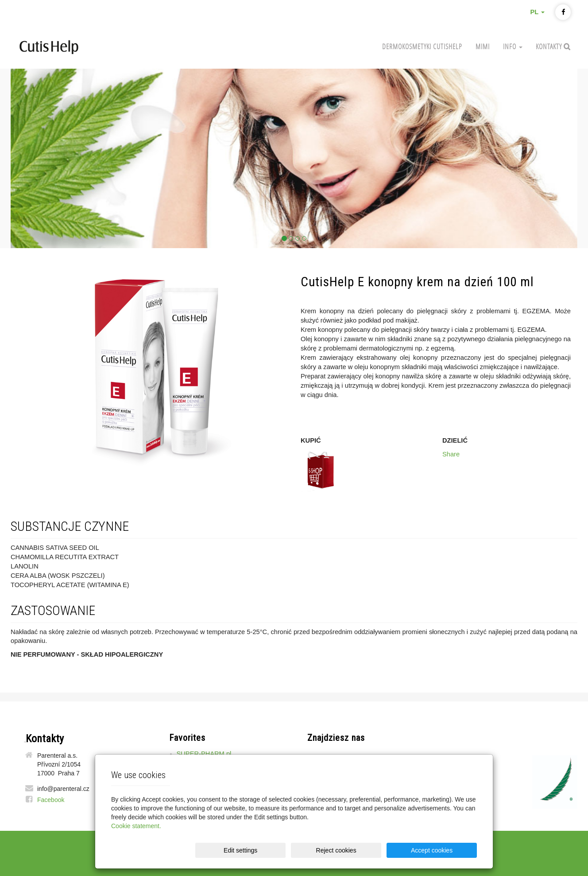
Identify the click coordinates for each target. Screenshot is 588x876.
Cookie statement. (136, 826)
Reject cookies (370, 850)
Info (513, 46)
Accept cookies (443, 850)
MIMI (483, 46)
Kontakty (550, 46)
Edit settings (297, 850)
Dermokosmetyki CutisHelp (422, 46)
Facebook (51, 800)
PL (537, 12)
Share (451, 454)
